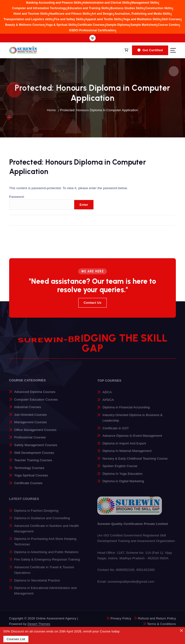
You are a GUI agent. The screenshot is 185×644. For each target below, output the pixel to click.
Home (51, 110)
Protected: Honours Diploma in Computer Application (99, 110)
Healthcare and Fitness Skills (70, 14)
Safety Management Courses (36, 448)
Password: (41, 203)
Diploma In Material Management (127, 454)
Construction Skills (159, 8)
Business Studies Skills (127, 8)
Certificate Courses (91, 25)
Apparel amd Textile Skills (103, 19)
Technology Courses (29, 471)
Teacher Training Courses (33, 463)
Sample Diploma (117, 25)
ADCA (107, 396)
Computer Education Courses (36, 402)
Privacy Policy (121, 618)
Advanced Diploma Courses (35, 395)
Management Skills (145, 3)
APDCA (108, 403)
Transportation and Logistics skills (28, 19)
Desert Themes (39, 624)
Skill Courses (171, 19)
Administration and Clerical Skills (106, 3)
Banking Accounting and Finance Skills (54, 3)
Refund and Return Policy (157, 618)
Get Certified (150, 50)
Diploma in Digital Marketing (123, 484)
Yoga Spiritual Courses (31, 478)
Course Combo (168, 25)
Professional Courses (30, 440)
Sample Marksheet (143, 25)
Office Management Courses (35, 433)
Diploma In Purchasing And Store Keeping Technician (45, 545)
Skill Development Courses (34, 455)
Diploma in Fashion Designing (36, 514)
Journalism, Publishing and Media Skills (142, 14)
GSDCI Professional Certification (92, 30)
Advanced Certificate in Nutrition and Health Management (47, 532)
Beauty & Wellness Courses (25, 25)
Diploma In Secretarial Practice (37, 584)
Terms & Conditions (162, 624)
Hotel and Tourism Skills (31, 14)
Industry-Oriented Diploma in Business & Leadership (133, 421)
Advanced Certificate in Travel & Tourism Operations (44, 573)
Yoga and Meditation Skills (142, 19)
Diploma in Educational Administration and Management (45, 594)
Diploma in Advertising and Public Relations (46, 555)
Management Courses (31, 425)
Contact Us (92, 303)
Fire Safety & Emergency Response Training (47, 563)
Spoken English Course (120, 469)
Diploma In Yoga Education (123, 477)
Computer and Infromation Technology (39, 8)
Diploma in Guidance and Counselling (42, 522)
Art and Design (102, 14)
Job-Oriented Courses (30, 418)
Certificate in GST (116, 431)
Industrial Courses (28, 410)
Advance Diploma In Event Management (132, 439)
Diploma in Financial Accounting (126, 411)
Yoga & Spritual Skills (61, 25)
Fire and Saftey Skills (69, 19)
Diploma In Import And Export (124, 447)
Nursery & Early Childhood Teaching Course (135, 462)
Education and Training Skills (88, 8)
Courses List (16, 639)
